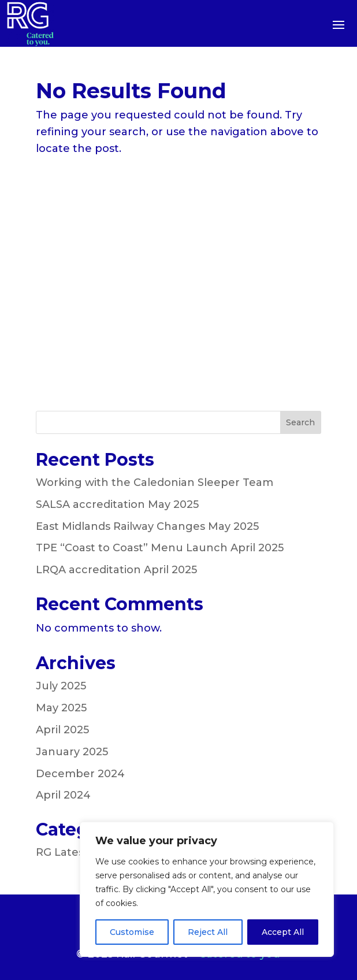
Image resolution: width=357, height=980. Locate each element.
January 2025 (72, 752)
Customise (132, 932)
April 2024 (63, 795)
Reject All (208, 932)
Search (300, 422)
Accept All (283, 932)
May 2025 (61, 708)
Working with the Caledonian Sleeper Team (155, 482)
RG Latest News (79, 852)
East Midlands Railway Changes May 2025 (147, 526)
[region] (207, 889)
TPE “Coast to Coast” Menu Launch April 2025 (160, 548)
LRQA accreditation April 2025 (116, 570)
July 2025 (61, 686)
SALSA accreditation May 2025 (117, 504)
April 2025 (62, 730)
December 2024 (80, 774)
